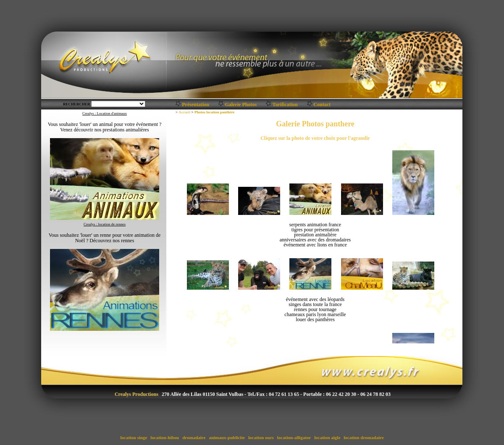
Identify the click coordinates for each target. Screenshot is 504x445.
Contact (322, 105)
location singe (134, 437)
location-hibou (165, 437)
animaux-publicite (227, 437)
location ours (261, 437)
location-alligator (294, 437)
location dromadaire (364, 437)
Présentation (196, 105)
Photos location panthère (214, 112)
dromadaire (194, 437)
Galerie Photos (241, 105)
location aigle (328, 437)
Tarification (285, 105)
